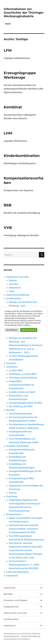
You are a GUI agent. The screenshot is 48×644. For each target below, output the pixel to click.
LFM (8, 50)
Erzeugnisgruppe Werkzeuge (20, 75)
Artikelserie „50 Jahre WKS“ (23, 374)
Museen (13, 280)
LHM (8, 133)
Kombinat (13, 107)
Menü (8, 24)
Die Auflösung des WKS (21, 406)
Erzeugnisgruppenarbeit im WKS (25, 403)
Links (12, 291)
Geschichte (12, 367)
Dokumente (15, 288)
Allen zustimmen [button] (29, 330)
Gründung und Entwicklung (23, 378)
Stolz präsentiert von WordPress (17, 639)
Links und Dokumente (18, 572)
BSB (8, 205)
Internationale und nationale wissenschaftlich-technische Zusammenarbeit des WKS (24, 529)
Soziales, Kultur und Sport (22, 392)
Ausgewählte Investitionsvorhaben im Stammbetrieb (21, 385)
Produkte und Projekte (18, 446)
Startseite (11, 363)
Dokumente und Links (18, 277)
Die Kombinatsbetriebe (21, 414)
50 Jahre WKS (16, 370)
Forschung (12, 496)
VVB (8, 228)
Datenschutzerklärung (18, 295)
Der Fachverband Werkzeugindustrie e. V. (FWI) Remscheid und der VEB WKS (24, 565)
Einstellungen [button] (12, 330)
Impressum (12, 576)
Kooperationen (14, 514)
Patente (13, 493)
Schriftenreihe (14, 298)
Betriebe (11, 410)
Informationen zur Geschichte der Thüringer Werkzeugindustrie (24, 13)
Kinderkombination (22, 156)
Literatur (13, 284)
